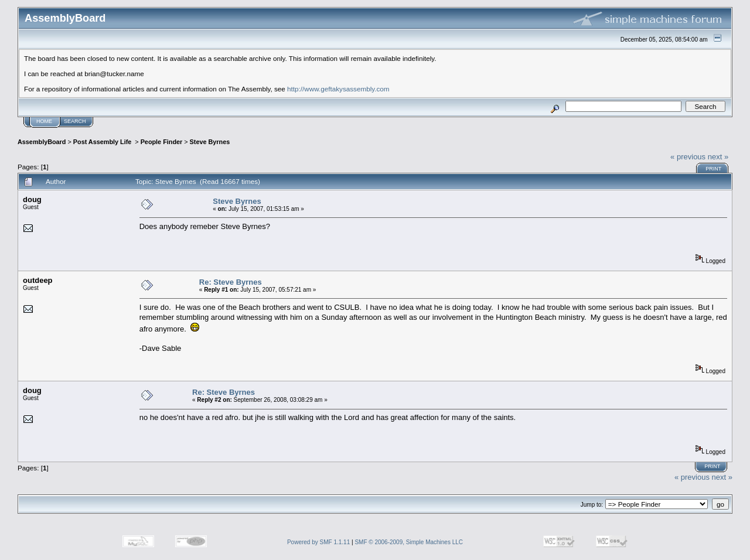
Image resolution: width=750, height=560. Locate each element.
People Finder (162, 142)
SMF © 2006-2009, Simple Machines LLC (409, 542)
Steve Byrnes (210, 142)
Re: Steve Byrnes (231, 282)
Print (713, 169)
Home (44, 121)
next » (718, 157)
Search (75, 121)
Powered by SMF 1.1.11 (318, 542)
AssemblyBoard (42, 142)
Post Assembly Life (103, 142)
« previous (688, 157)
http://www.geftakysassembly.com (338, 89)
